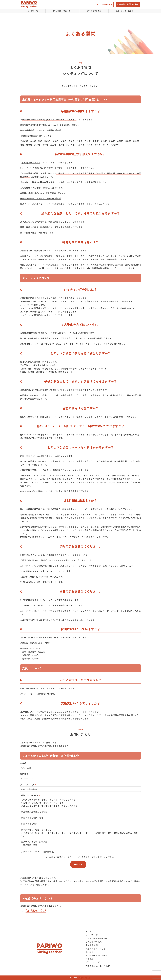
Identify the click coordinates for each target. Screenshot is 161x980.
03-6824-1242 (36, 910)
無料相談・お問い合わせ (128, 4)
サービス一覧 (92, 935)
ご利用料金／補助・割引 (97, 938)
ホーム (89, 932)
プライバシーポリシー (96, 962)
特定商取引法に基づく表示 (98, 966)
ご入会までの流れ (94, 942)
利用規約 (90, 959)
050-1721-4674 (105, 4)
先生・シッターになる (96, 949)
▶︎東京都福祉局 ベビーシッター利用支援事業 (41, 130)
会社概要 (90, 952)
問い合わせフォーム (31, 162)
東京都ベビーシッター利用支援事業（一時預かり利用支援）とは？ (62, 204)
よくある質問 (92, 945)
